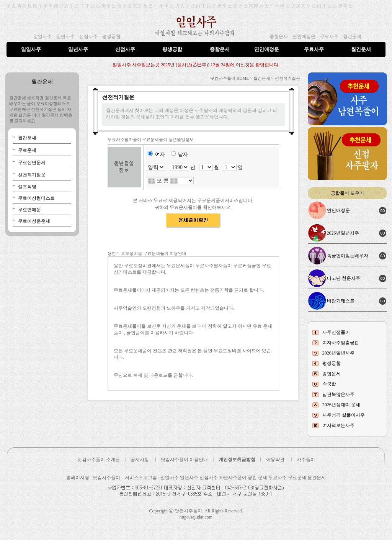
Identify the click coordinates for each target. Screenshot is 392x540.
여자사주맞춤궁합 (341, 343)
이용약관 (275, 460)
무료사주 (329, 36)
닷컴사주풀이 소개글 (99, 460)
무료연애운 (29, 210)
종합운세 (279, 36)
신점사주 (88, 36)
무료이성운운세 (34, 221)
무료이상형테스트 (36, 198)
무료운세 (27, 150)
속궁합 (329, 384)
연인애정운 (304, 36)
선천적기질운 (32, 175)
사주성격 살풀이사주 (344, 415)
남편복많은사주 (338, 394)
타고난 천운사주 (344, 278)
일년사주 (65, 36)
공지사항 (140, 460)
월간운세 (352, 36)
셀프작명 (27, 187)
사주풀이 (306, 460)
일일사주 (42, 36)
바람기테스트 (341, 301)
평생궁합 (111, 36)
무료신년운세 (32, 162)
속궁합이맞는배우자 (348, 256)
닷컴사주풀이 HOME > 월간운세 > (242, 78)
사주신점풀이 (336, 332)
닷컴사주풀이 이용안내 (184, 460)
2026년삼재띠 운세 (341, 405)
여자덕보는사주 (338, 425)
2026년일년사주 (343, 233)
